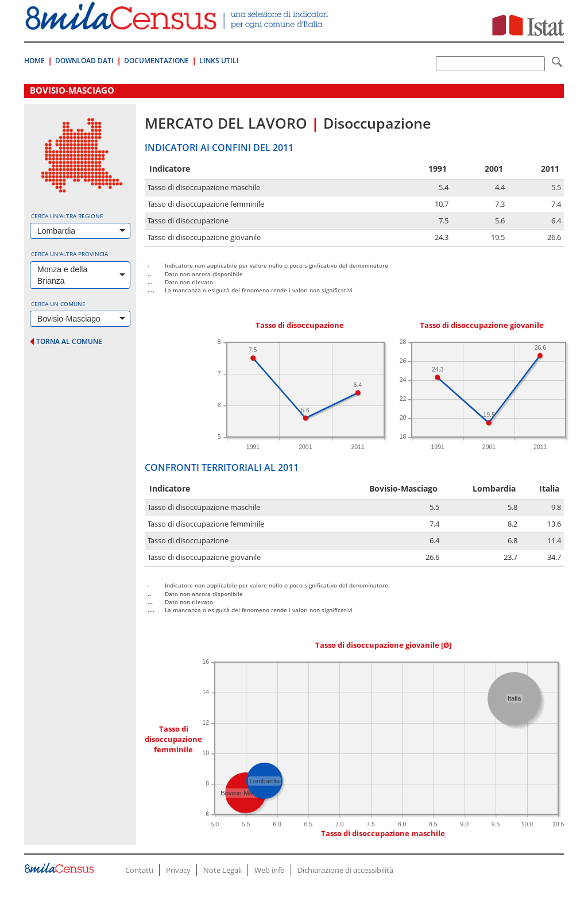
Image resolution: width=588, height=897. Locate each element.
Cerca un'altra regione (67, 216)
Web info (270, 870)
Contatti (139, 870)
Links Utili (219, 61)
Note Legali (223, 870)
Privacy (178, 870)
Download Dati (84, 61)
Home (34, 61)
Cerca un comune (58, 304)
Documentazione (156, 61)
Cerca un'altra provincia (69, 254)
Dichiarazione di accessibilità (345, 870)
